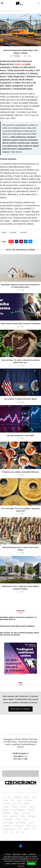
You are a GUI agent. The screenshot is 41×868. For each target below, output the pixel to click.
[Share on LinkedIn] (26, 241)
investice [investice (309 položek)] (6, 810)
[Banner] (20, 783)
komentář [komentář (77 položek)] (31, 810)
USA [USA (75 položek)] (19, 829)
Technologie (16, 854)
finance (4, 233)
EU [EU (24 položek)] (15, 804)
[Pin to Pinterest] (21, 241)
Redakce (17, 56)
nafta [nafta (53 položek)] (5, 816)
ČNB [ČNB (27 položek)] (17, 832)
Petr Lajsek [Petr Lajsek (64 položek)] (32, 816)
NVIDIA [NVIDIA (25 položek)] (23, 816)
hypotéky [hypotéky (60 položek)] (15, 807)
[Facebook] (21, 846)
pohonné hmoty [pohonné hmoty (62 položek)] (8, 820)
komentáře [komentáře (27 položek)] (7, 813)
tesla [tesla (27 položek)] (27, 826)
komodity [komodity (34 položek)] (17, 813)
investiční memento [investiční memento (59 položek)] (18, 810)
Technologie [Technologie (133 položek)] (18, 826)
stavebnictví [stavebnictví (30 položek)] (7, 826)
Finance (8, 854)
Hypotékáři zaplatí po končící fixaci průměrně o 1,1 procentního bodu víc (18, 618)
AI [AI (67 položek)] (4, 797)
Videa (21, 683)
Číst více (21, 866)
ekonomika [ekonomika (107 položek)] (28, 801)
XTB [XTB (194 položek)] (34, 829)
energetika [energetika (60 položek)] (7, 804)
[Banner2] (20, 774)
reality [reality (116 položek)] (31, 823)
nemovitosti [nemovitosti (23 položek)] (14, 816)
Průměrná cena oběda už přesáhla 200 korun (21, 472)
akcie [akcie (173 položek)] (9, 797)
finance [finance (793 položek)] (27, 804)
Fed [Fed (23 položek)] (20, 804)
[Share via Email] (30, 241)
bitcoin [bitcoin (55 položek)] (34, 797)
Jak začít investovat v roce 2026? (21, 436)
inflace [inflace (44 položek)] (23, 807)
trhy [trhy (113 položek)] (34, 826)
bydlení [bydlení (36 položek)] (6, 801)
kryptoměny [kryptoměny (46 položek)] (27, 813)
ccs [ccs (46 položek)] (13, 801)
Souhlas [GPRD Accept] (31, 864)
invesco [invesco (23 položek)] (31, 807)
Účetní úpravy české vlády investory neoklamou (20, 324)
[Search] (39, 3)
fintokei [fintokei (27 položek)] (6, 807)
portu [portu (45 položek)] (18, 820)
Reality (24, 854)
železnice (23, 233)
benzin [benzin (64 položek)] (27, 797)
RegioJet (13, 233)
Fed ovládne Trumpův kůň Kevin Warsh (20, 399)
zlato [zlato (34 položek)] (5, 832)
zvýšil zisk (20, 64)
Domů (1, 11)
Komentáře (32, 854)
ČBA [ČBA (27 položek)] (11, 832)
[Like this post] (12, 241)
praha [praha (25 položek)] (25, 820)
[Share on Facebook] (17, 241)
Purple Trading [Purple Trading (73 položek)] (8, 823)
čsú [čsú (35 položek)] (22, 832)
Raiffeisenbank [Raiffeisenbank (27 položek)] (21, 823)
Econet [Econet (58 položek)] (19, 801)
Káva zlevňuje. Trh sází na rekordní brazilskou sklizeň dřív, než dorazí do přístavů (19, 634)
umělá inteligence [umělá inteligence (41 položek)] (9, 829)
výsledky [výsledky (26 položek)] (27, 829)
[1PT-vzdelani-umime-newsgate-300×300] (21, 644)
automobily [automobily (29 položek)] (18, 797)
